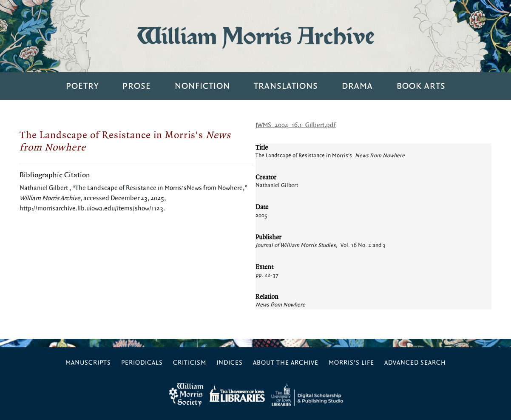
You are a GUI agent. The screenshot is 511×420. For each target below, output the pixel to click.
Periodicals (142, 363)
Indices (230, 363)
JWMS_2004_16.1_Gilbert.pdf (296, 125)
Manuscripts (88, 363)
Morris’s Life (351, 363)
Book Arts (421, 86)
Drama (357, 86)
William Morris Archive (255, 36)
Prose (137, 86)
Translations (286, 86)
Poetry (82, 86)
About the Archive (286, 363)
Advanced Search (415, 363)
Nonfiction (202, 86)
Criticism (190, 363)
